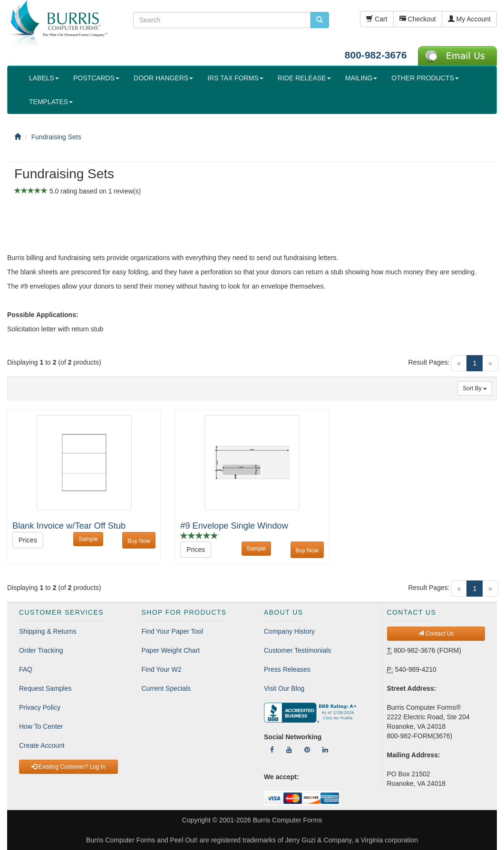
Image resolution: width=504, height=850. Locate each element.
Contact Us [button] (436, 634)
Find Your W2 (162, 669)
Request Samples (45, 688)
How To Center (41, 726)
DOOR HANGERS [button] (163, 78)
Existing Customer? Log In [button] (68, 767)
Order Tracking (41, 650)
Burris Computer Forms (287, 820)
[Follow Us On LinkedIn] (325, 750)
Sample (88, 539)
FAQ (26, 669)
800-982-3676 (376, 55)
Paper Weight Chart (171, 650)
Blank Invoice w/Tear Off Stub (69, 526)
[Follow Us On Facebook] (272, 750)
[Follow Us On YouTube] (289, 750)
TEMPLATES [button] (51, 102)
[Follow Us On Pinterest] (307, 750)
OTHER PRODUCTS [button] (425, 78)
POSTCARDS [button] (96, 78)
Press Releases (287, 669)
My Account (469, 19)
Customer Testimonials (297, 650)
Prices (28, 540)
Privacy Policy (40, 707)
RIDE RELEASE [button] (304, 78)
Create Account (42, 745)
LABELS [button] (44, 78)
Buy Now (139, 541)
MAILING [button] (361, 78)
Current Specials (166, 688)
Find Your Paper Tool (173, 631)
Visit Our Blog (284, 688)
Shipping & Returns (48, 631)
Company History (289, 631)
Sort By (475, 388)
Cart (377, 19)
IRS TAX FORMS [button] (235, 78)
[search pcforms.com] (320, 20)
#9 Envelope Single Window (234, 526)
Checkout (418, 19)
